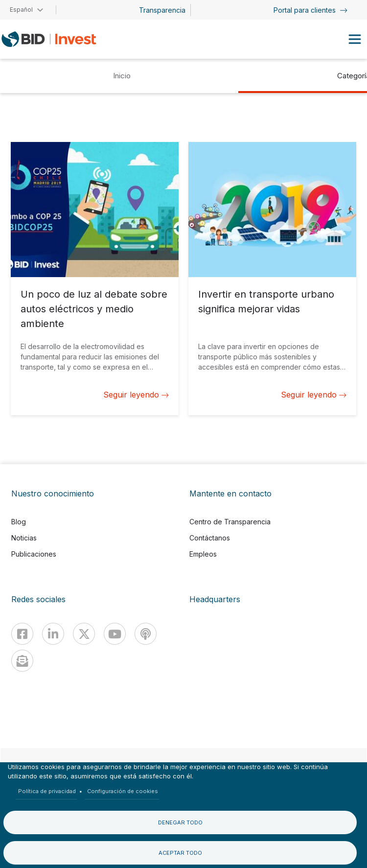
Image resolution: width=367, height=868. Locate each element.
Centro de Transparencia (230, 522)
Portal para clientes (310, 10)
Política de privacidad (47, 791)
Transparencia (162, 10)
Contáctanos (210, 538)
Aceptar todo (180, 853)
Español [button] (21, 10)
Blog (19, 522)
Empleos (203, 554)
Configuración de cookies (123, 791)
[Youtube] (115, 634)
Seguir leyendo (136, 395)
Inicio (122, 76)
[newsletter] (22, 661)
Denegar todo (180, 822)
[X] (84, 634)
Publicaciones (34, 554)
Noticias (24, 538)
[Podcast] (146, 634)
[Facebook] (22, 634)
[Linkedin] (53, 634)
